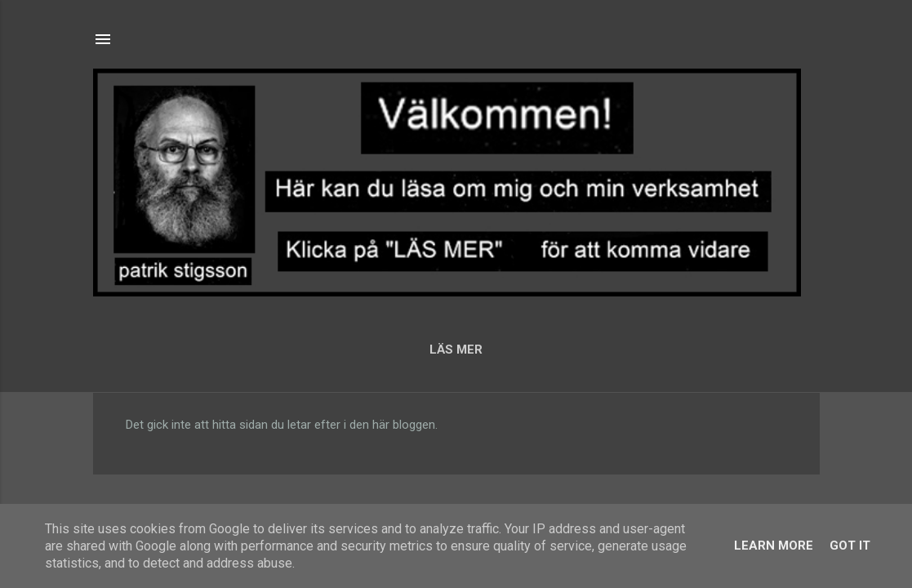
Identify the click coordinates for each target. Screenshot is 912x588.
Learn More (774, 546)
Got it (850, 546)
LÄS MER (456, 350)
